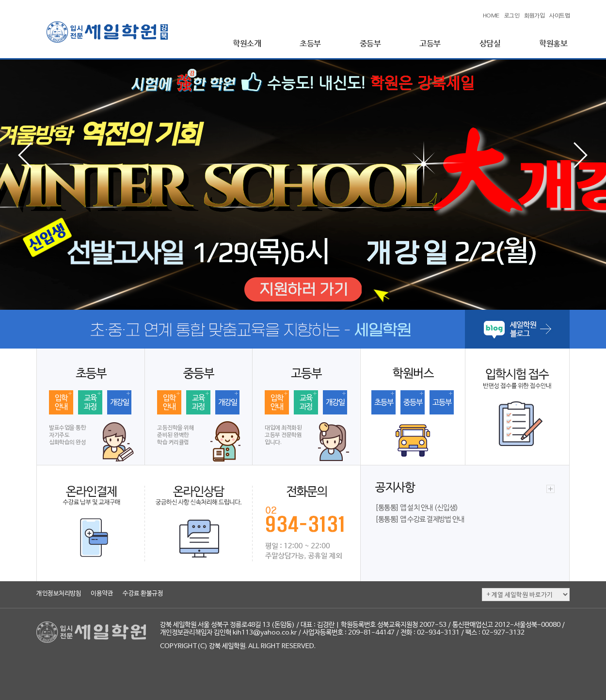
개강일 (120, 403)
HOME (491, 16)
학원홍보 (553, 43)
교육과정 (90, 403)
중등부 (370, 43)
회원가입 (534, 16)
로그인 (512, 16)
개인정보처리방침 (59, 594)
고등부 (430, 43)
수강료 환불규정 (143, 594)
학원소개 (247, 43)
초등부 (310, 43)
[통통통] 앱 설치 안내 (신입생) (417, 508)
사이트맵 (559, 16)
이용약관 (102, 594)
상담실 (490, 43)
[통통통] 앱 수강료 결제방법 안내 (420, 520)
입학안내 (61, 403)
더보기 (550, 489)
